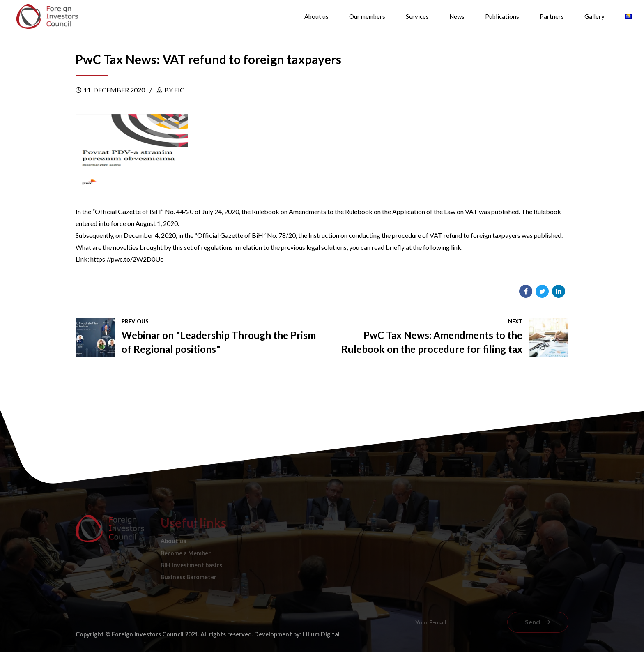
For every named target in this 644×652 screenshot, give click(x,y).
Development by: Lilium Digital (297, 634)
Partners (552, 16)
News (457, 16)
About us (316, 16)
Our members (367, 16)
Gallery (595, 16)
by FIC (174, 90)
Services (417, 16)
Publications (502, 16)
